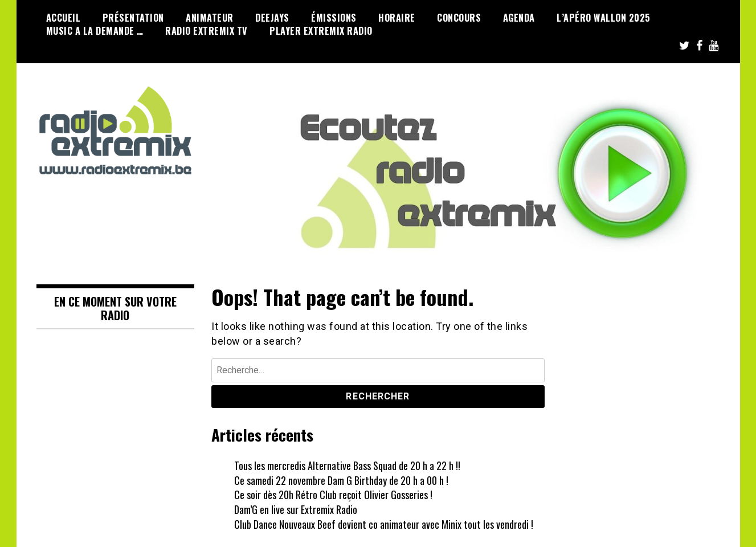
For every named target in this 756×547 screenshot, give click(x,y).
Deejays (272, 18)
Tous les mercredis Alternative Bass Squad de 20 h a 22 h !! (347, 466)
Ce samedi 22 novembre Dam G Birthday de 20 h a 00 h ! (341, 480)
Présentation (133, 18)
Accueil (64, 18)
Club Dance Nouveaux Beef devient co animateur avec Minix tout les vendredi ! (384, 524)
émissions (334, 18)
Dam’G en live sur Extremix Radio (296, 509)
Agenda (519, 18)
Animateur (210, 18)
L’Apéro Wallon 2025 (604, 18)
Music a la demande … (95, 31)
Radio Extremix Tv (207, 31)
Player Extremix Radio (321, 31)
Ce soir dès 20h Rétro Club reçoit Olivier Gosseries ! (333, 495)
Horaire (397, 18)
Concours (459, 18)
